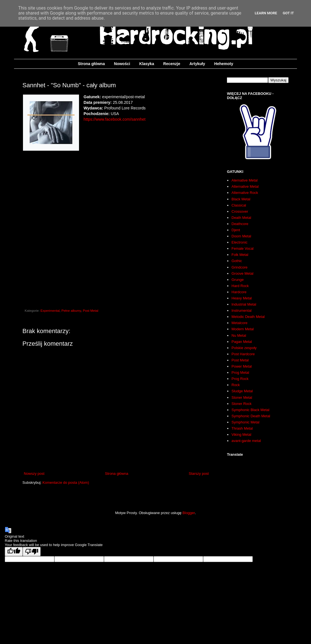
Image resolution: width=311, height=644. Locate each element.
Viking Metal (241, 435)
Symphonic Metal (245, 422)
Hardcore (239, 292)
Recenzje (172, 64)
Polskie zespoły (244, 348)
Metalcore (239, 323)
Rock (236, 385)
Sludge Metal (242, 391)
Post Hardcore (243, 354)
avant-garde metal (246, 441)
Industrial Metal (244, 304)
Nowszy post (34, 474)
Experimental (50, 310)
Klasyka (147, 64)
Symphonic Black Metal (250, 410)
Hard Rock (240, 286)
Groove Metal (242, 273)
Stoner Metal (242, 397)
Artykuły (197, 64)
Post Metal (91, 310)
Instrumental (242, 310)
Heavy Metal (242, 298)
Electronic (239, 242)
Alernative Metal (244, 180)
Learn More (266, 13)
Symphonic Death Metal (251, 416)
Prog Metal (240, 373)
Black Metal (241, 199)
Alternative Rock (245, 193)
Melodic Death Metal (248, 317)
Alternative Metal (245, 186)
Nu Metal (239, 335)
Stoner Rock (242, 404)
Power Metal (242, 366)
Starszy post (199, 474)
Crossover (240, 211)
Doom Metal (241, 236)
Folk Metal (240, 255)
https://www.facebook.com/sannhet (114, 119)
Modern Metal (242, 329)
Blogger (189, 513)
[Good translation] (14, 552)
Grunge (237, 280)
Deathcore (240, 224)
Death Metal (241, 218)
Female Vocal (242, 248)
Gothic (237, 261)
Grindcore (239, 267)
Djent (236, 230)
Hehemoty (224, 64)
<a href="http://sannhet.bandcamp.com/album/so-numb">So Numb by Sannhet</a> (116, 218)
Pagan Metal (242, 342)
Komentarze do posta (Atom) (66, 483)
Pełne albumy (71, 310)
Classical (239, 205)
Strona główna (91, 64)
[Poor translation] (32, 552)
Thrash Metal (242, 428)
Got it (288, 13)
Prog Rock (240, 379)
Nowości (122, 64)
